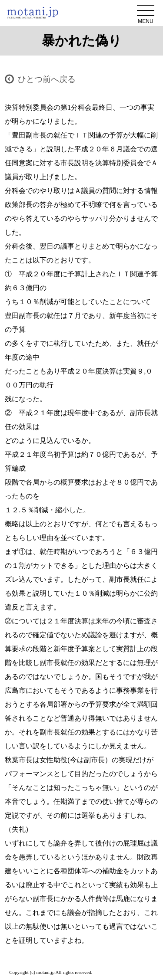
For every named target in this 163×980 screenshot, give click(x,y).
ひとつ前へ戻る (47, 79)
